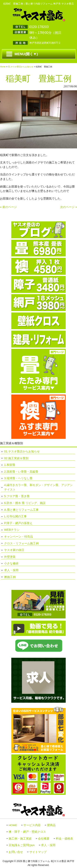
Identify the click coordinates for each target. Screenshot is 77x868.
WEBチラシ (12, 530)
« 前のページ (8, 207)
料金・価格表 (64, 839)
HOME (13, 825)
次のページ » (69, 207)
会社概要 (44, 839)
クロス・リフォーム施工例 (21, 543)
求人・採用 (11, 570)
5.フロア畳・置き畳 (17, 496)
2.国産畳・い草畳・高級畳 (21, 472)
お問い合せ (16, 852)
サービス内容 (32, 825)
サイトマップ (38, 852)
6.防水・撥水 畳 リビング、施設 (25, 503)
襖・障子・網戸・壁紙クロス (27, 832)
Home (3, 67)
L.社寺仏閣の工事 (15, 516)
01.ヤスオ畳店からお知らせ (21, 67)
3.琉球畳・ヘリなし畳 (18, 478)
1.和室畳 (10, 465)
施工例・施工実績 (20, 839)
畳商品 (51, 825)
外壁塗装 (10, 557)
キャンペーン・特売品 (18, 537)
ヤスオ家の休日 (14, 550)
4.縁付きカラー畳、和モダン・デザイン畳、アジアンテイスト (38, 487)
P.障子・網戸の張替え (18, 523)
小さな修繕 (11, 563)
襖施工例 (10, 577)
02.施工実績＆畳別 (16, 458)
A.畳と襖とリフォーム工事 (21, 510)
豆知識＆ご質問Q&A (22, 845)
